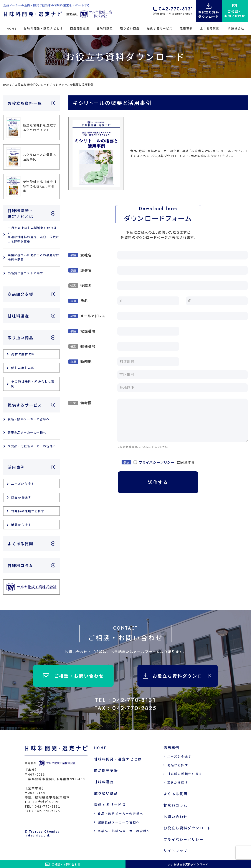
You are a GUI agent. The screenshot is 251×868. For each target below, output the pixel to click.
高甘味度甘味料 (23, 354)
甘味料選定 (105, 28)
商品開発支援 (80, 28)
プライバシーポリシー (157, 462)
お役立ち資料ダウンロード (178, 676)
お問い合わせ (175, 816)
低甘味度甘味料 (23, 368)
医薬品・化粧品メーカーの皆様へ (32, 446)
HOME (12, 28)
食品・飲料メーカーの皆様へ (29, 419)
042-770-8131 (173, 10)
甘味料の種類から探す (28, 511)
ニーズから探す (23, 484)
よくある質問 (210, 28)
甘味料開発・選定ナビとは (43, 28)
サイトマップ (175, 851)
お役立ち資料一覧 (25, 103)
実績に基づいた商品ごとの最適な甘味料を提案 (33, 257)
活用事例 (186, 28)
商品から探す (21, 497)
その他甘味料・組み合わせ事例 (33, 384)
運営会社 (236, 28)
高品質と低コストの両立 (25, 273)
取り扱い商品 (130, 28)
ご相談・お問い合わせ (73, 676)
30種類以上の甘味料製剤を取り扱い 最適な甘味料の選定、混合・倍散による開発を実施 (33, 235)
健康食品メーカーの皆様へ (27, 432)
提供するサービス (160, 28)
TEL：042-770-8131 (126, 700)
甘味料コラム (20, 565)
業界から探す (21, 525)
